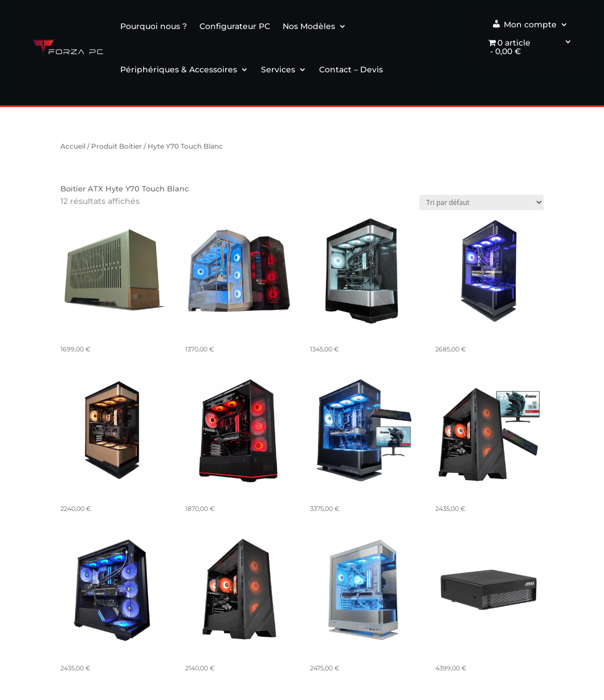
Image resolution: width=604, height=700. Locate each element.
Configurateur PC (235, 26)
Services (278, 69)
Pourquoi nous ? (154, 26)
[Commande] (481, 202)
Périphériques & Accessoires (179, 69)
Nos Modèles (309, 26)
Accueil (73, 146)
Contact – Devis (351, 69)
